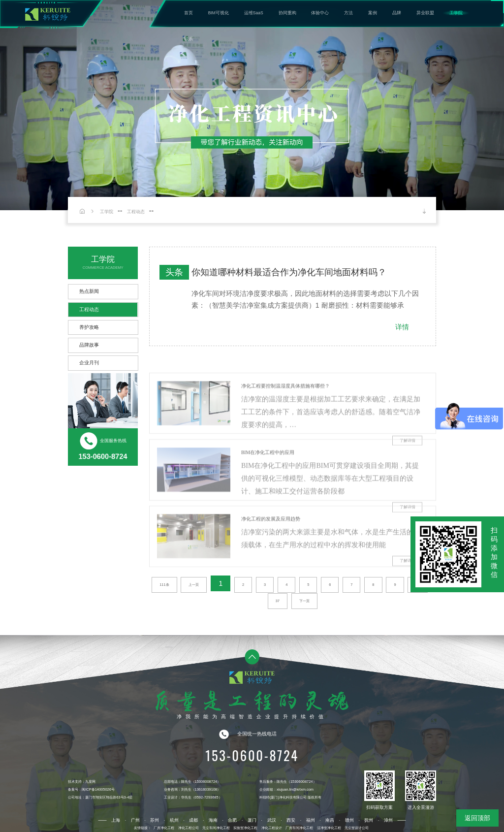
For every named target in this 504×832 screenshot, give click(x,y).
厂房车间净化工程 (299, 828)
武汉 (272, 820)
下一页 (304, 601)
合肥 (232, 820)
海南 (213, 820)
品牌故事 (89, 345)
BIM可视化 (219, 13)
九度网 (90, 782)
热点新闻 (89, 291)
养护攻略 (89, 327)
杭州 (174, 820)
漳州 (388, 820)
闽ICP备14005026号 (98, 789)
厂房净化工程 (164, 828)
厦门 (252, 820)
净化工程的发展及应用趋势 (271, 545)
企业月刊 (89, 363)
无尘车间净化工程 (216, 828)
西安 (291, 820)
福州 (311, 820)
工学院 (456, 13)
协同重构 (287, 13)
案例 (373, 13)
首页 (189, 13)
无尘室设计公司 (357, 828)
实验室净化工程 (245, 828)
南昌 (330, 820)
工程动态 (136, 212)
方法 (348, 13)
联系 (189, 39)
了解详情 (408, 587)
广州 (135, 820)
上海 (116, 820)
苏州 (155, 820)
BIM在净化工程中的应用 (268, 479)
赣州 (349, 820)
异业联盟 (425, 13)
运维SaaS (254, 13)
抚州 (369, 820)
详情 (402, 327)
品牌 (397, 13)
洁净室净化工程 (329, 828)
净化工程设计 (272, 828)
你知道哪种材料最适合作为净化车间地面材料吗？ (289, 272)
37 (278, 601)
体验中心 (320, 13)
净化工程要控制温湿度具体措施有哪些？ (285, 412)
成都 (193, 820)
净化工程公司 (189, 828)
